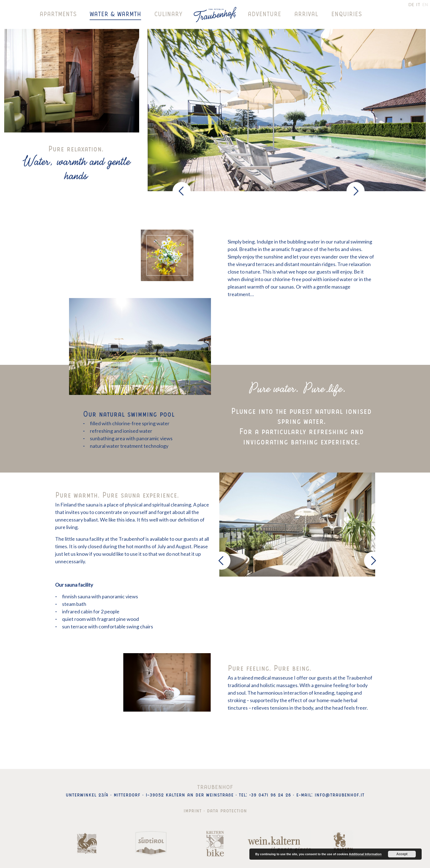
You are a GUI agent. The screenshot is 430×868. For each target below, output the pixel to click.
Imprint (192, 810)
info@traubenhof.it (339, 794)
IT (418, 4)
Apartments (58, 14)
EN (425, 4)
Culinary (168, 14)
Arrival (306, 14)
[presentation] (182, 191)
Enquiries (347, 14)
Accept (402, 854)
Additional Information (365, 854)
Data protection (227, 810)
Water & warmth (115, 14)
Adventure (264, 14)
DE (411, 4)
